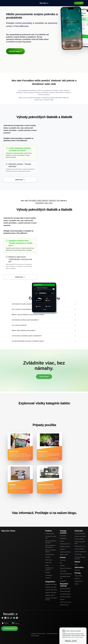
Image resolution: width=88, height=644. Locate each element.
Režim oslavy (49, 560)
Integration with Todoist (51, 584)
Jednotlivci (63, 549)
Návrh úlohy (48, 563)
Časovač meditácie (79, 539)
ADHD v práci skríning (65, 602)
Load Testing (63, 571)
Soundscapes (49, 575)
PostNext (62, 566)
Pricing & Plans (78, 576)
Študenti (62, 541)
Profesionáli (63, 536)
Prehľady (48, 572)
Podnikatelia (63, 538)
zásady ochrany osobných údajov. (75, 637)
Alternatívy (77, 570)
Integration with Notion (51, 593)
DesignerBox (63, 581)
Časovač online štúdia (80, 536)
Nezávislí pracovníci (65, 544)
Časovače (48, 557)
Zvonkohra (48, 578)
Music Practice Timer (80, 546)
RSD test (62, 599)
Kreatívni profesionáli (65, 552)
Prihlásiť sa (70, 3)
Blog (61, 563)
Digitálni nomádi (64, 555)
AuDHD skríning (64, 605)
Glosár (76, 565)
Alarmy (47, 565)
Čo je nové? (63, 560)
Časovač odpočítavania (80, 552)
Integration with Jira (50, 595)
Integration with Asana (51, 587)
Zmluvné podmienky (52, 634)
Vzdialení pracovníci (65, 547)
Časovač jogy (78, 554)
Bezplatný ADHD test (65, 589)
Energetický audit (50, 554)
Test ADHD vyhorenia (65, 594)
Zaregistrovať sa (79, 581)
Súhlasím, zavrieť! (71, 641)
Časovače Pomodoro (80, 534)
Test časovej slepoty (65, 591)
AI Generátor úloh (50, 534)
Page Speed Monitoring (66, 574)
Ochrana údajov (35, 636)
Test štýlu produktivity (65, 597)
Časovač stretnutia (79, 549)
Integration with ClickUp (51, 590)
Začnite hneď (78, 3)
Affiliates (77, 584)
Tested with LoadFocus (66, 568)
